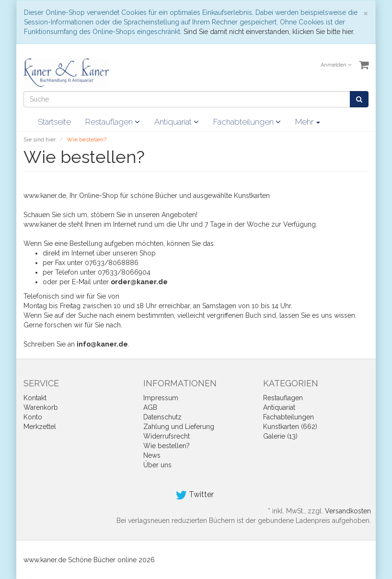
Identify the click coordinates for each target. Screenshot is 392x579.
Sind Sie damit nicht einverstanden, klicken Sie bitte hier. (269, 32)
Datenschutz (162, 417)
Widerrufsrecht (167, 436)
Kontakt (35, 398)
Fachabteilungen (247, 122)
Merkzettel (40, 427)
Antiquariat (177, 122)
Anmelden (336, 65)
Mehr (308, 122)
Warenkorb (41, 407)
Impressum (161, 398)
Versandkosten (348, 511)
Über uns (157, 465)
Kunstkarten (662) (290, 427)
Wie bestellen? (167, 446)
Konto (33, 417)
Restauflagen (113, 122)
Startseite (54, 122)
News (152, 455)
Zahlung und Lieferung (179, 427)
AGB (150, 407)
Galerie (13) (280, 436)
